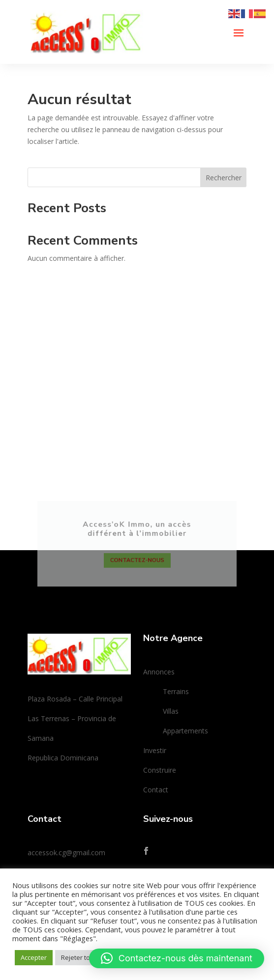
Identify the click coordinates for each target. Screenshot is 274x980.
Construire (160, 770)
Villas (171, 711)
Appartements (185, 731)
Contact (156, 790)
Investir (155, 750)
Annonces (159, 672)
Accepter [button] (34, 957)
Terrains (176, 691)
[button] (177, 958)
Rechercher (224, 178)
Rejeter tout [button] (78, 957)
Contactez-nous (137, 565)
